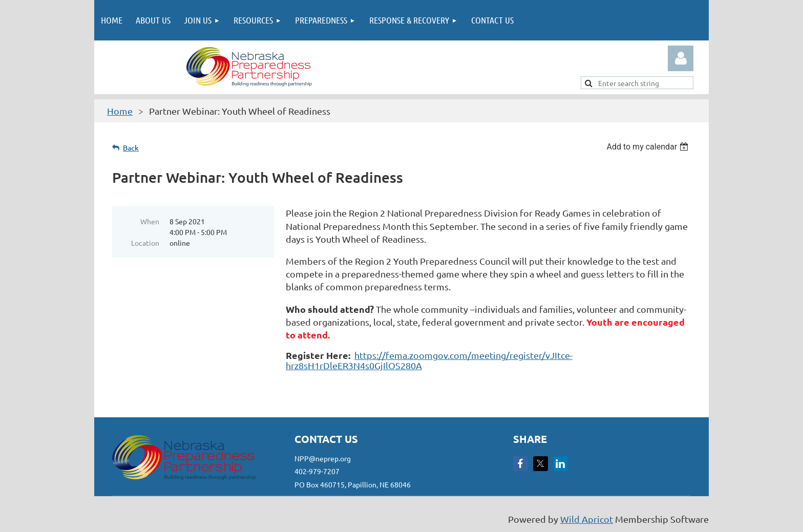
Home (120, 111)
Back (131, 148)
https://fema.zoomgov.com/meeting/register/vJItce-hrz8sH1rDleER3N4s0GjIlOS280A (429, 360)
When (150, 221)
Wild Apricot (587, 519)
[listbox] (649, 147)
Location (145, 243)
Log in (681, 58)
